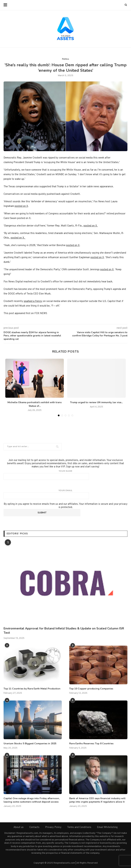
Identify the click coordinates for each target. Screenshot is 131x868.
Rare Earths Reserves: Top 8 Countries (91, 744)
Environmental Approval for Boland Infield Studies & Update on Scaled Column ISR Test (64, 631)
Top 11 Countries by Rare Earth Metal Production (32, 689)
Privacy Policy (53, 827)
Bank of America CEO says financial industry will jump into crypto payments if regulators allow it (97, 800)
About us (19, 827)
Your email (65, 494)
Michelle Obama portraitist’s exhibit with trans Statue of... (35, 404)
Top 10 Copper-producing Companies (91, 689)
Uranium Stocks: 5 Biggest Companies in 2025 (30, 744)
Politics (65, 59)
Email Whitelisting (107, 827)
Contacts (34, 827)
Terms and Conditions (79, 827)
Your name (65, 475)
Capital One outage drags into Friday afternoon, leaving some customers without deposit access (32, 800)
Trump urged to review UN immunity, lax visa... (96, 402)
